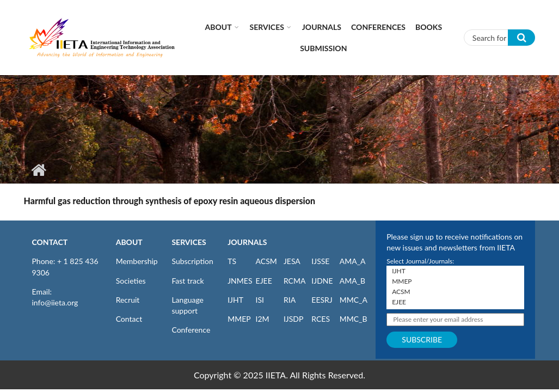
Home (39, 170)
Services (267, 27)
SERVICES (189, 242)
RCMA (295, 281)
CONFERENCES (378, 27)
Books (429, 27)
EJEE (264, 281)
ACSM (266, 261)
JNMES (240, 281)
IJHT (235, 300)
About (219, 27)
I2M (263, 319)
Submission (323, 48)
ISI (260, 300)
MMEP (239, 319)
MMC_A (354, 300)
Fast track (188, 281)
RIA (290, 300)
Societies (131, 281)
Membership (137, 261)
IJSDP (293, 319)
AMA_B (352, 281)
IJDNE (322, 281)
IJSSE (320, 261)
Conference (191, 330)
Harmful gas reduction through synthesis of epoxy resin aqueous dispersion (170, 201)
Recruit (128, 300)
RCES (321, 319)
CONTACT (50, 242)
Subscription (192, 261)
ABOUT (129, 242)
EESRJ (322, 300)
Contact (129, 319)
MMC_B (354, 319)
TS (232, 261)
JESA (292, 261)
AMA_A (353, 261)
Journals (322, 27)
